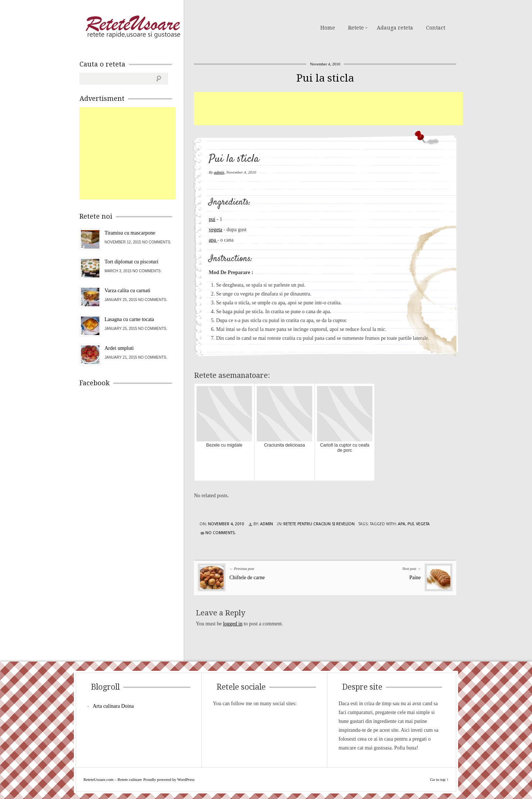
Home (328, 28)
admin (219, 172)
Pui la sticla (325, 78)
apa (213, 240)
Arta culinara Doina (113, 706)
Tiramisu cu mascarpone (130, 233)
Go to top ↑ (439, 779)
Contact (436, 28)
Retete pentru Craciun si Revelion (319, 524)
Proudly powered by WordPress (169, 779)
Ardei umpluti (119, 348)
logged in (233, 624)
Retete (356, 28)
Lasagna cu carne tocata (129, 319)
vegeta (216, 230)
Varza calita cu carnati (127, 291)
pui (212, 219)
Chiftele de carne (247, 578)
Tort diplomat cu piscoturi (132, 262)
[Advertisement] (328, 109)
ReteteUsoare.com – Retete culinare (133, 27)
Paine (415, 578)
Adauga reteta (395, 28)
